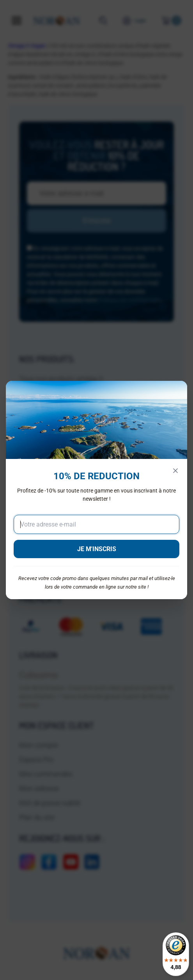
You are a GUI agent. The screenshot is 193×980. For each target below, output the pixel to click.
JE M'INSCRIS (97, 549)
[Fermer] (175, 471)
